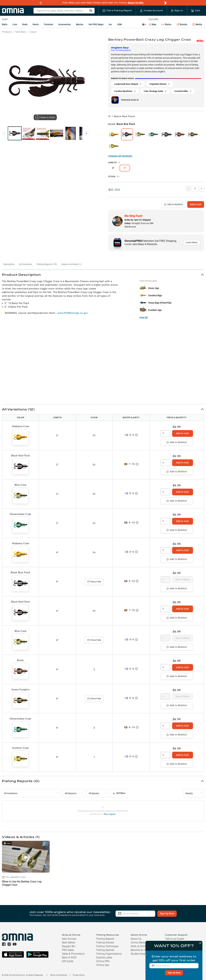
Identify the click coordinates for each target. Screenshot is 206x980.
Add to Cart (196, 204)
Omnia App (103, 965)
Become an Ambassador (145, 950)
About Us (136, 939)
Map (153, 24)
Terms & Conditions (58, 975)
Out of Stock (182, 580)
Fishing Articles (105, 943)
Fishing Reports (105, 939)
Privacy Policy (79, 975)
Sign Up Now (174, 973)
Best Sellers (69, 943)
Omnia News (138, 943)
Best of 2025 (69, 957)
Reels (36, 24)
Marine (80, 24)
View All (144, 317)
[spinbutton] (165, 433)
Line (15, 24)
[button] (103, 275)
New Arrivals (69, 939)
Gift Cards (68, 961)
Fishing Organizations (109, 954)
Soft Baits (21, 32)
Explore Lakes (104, 957)
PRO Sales (68, 950)
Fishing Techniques (107, 946)
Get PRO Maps (96, 24)
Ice (110, 24)
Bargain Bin (69, 946)
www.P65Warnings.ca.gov (72, 313)
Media (197, 25)
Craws (33, 32)
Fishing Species (105, 950)
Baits (5, 24)
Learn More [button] (192, 242)
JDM (119, 24)
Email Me (94, 582)
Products (7, 32)
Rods (25, 24)
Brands (182, 24)
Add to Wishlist (173, 204)
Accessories (65, 24)
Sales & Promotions (73, 954)
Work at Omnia (139, 946)
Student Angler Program (144, 954)
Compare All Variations (120, 156)
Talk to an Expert (175, 939)
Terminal (48, 24)
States (166, 24)
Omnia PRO (103, 961)
